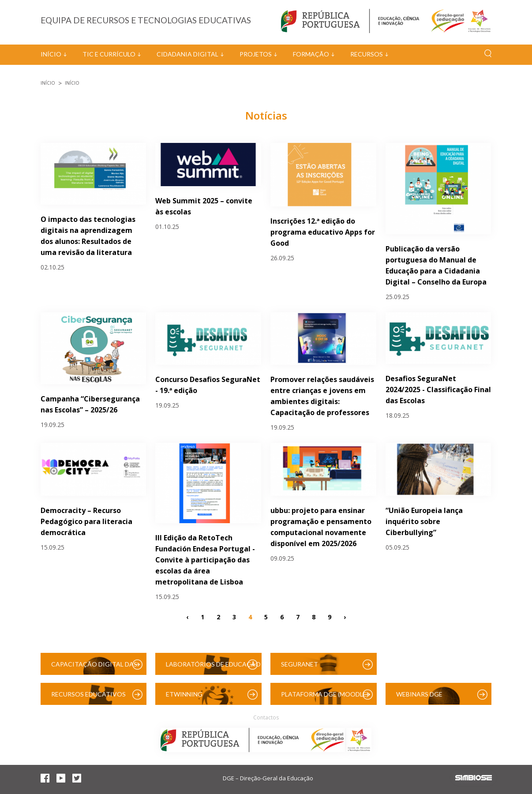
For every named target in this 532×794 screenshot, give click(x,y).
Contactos (266, 717)
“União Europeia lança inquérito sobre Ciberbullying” (424, 521)
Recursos (367, 54)
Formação (311, 54)
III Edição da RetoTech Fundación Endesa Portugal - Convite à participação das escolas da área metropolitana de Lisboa (205, 560)
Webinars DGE (419, 694)
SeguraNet (300, 664)
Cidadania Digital (187, 54)
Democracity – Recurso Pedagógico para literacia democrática (86, 521)
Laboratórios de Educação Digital (213, 668)
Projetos (256, 54)
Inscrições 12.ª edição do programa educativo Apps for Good (323, 232)
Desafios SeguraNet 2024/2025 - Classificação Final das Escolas (438, 390)
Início (51, 54)
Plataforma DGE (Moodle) (325, 694)
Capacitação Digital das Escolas (94, 668)
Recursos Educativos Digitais (88, 698)
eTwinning (184, 694)
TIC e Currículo (109, 54)
